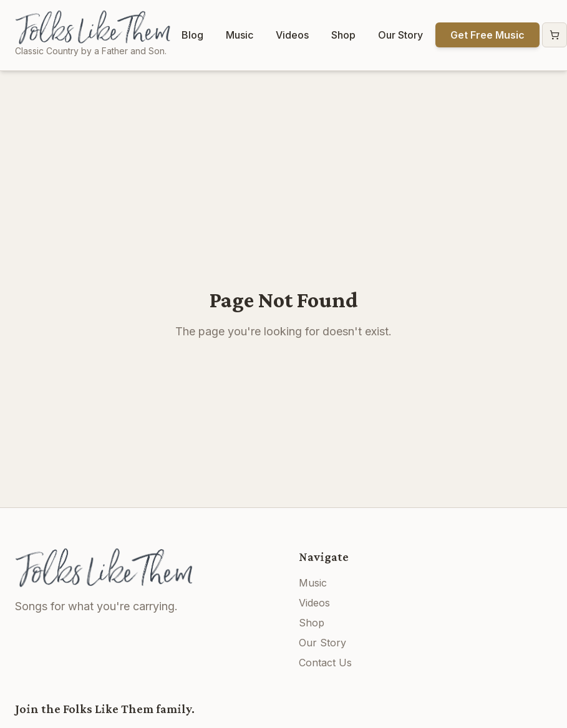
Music (240, 35)
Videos (292, 35)
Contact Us (325, 663)
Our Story (400, 35)
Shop (343, 35)
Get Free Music (487, 35)
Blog (192, 35)
